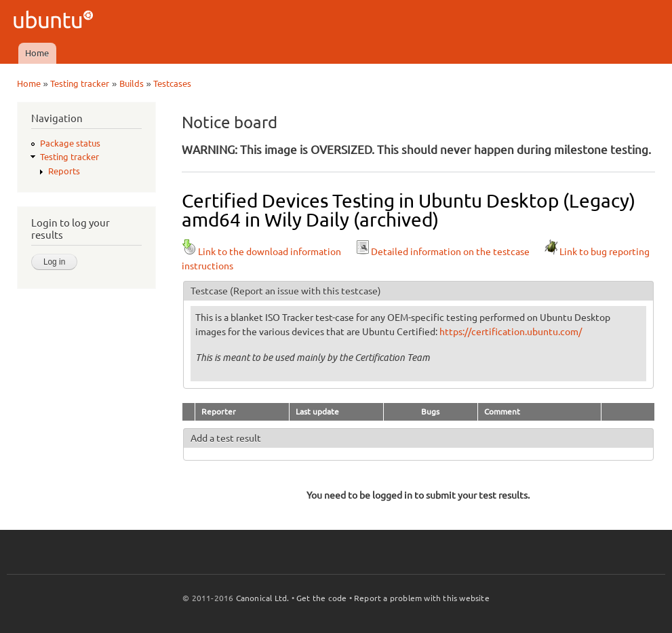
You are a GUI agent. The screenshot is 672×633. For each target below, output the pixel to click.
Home (37, 53)
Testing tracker (80, 83)
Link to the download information (261, 252)
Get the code (321, 598)
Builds (132, 83)
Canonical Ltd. (263, 598)
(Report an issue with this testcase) (305, 291)
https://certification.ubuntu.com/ (511, 332)
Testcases (172, 83)
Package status (70, 143)
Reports (64, 171)
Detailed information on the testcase (442, 252)
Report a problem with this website (422, 598)
